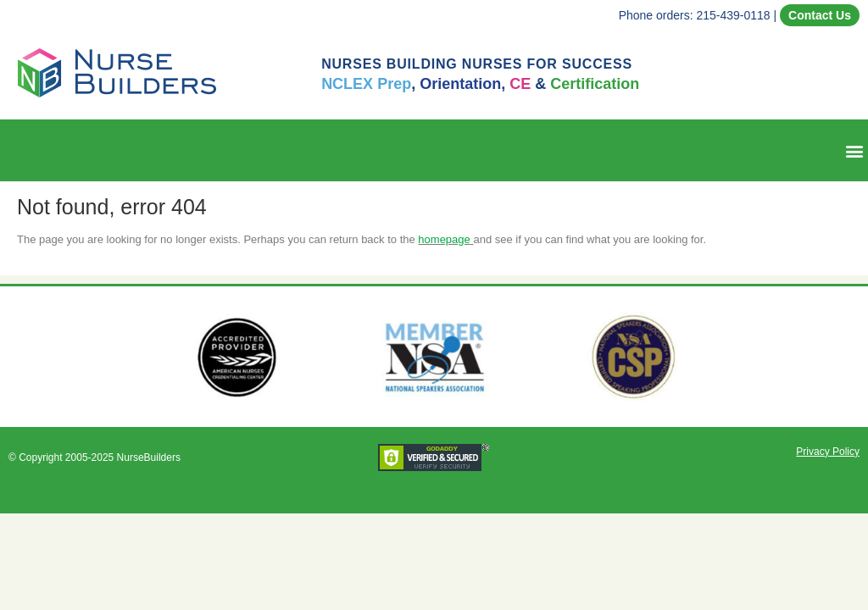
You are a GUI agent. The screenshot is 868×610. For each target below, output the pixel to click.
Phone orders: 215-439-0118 (695, 15)
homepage (444, 239)
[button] (854, 150)
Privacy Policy (828, 452)
